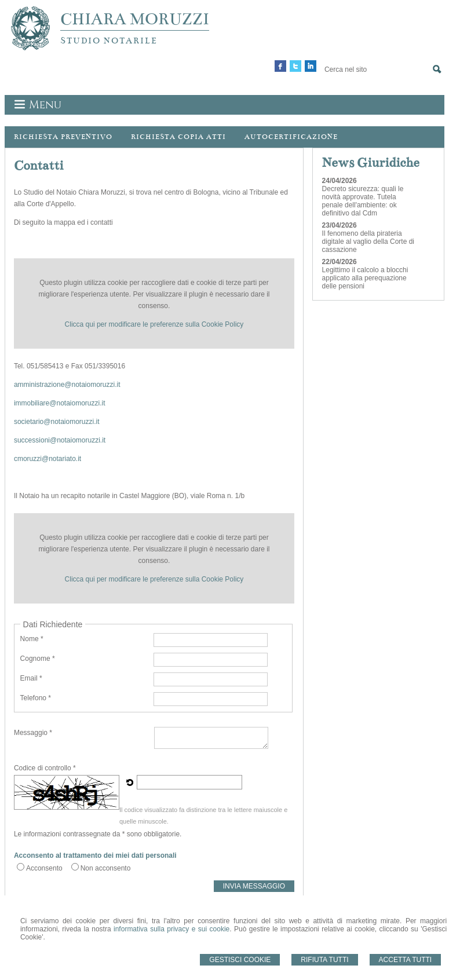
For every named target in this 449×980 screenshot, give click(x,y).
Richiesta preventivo (63, 137)
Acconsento (44, 868)
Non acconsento (106, 868)
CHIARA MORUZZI (135, 19)
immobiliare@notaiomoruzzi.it (60, 403)
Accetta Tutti (406, 960)
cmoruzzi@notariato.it (48, 459)
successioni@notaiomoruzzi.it (60, 440)
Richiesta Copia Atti (178, 137)
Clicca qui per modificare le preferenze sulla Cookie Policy (154, 324)
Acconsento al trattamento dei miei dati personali (95, 855)
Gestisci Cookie (240, 960)
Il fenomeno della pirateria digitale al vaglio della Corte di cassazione (368, 242)
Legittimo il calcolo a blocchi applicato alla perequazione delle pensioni (365, 278)
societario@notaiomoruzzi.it (57, 422)
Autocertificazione (291, 137)
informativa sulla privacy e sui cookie (171, 929)
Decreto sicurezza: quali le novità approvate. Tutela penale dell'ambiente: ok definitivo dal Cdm (363, 201)
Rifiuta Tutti (324, 960)
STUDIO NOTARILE (109, 41)
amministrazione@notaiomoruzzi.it (67, 385)
